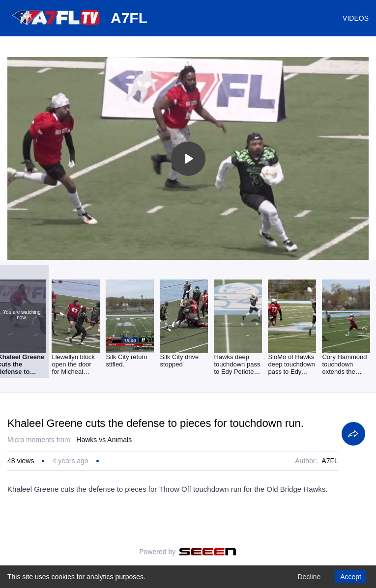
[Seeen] (208, 552)
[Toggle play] (188, 159)
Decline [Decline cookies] (309, 577)
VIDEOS (356, 18)
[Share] (353, 434)
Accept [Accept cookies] (351, 577)
